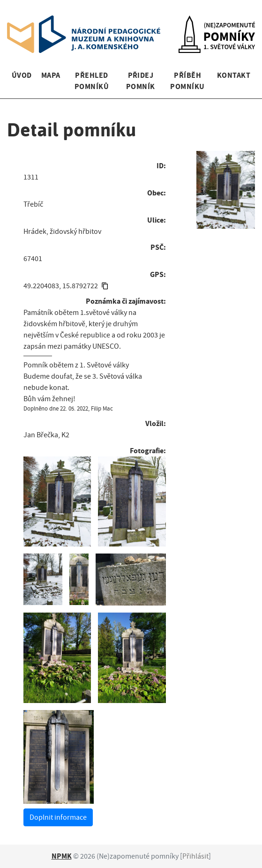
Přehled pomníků (92, 81)
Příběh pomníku (187, 81)
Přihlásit (195, 856)
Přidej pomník (141, 81)
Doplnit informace (58, 817)
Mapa (51, 75)
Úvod (22, 75)
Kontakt (234, 75)
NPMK (62, 856)
